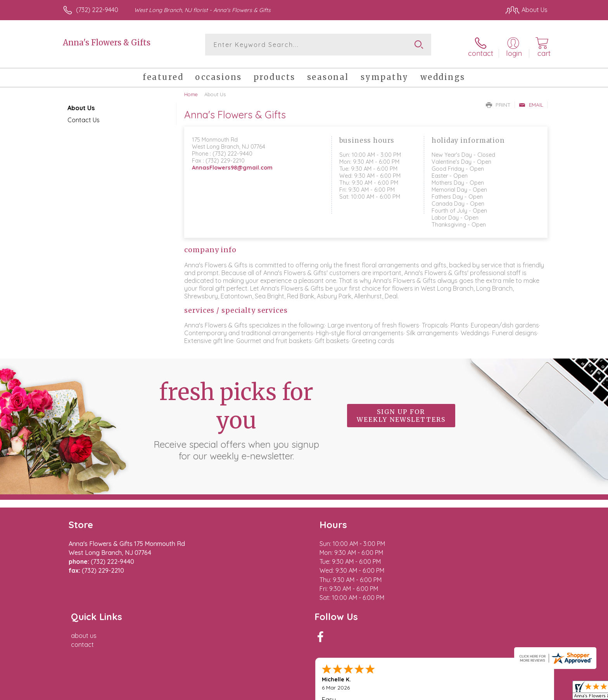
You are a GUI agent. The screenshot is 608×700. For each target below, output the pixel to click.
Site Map (527, 692)
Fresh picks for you (236, 417)
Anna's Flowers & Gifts (107, 42)
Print (498, 102)
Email (531, 102)
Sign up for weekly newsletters (401, 412)
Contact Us (84, 117)
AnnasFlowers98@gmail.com (232, 165)
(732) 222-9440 (97, 10)
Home (191, 91)
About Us (81, 105)
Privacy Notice (423, 692)
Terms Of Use (378, 692)
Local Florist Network (479, 692)
